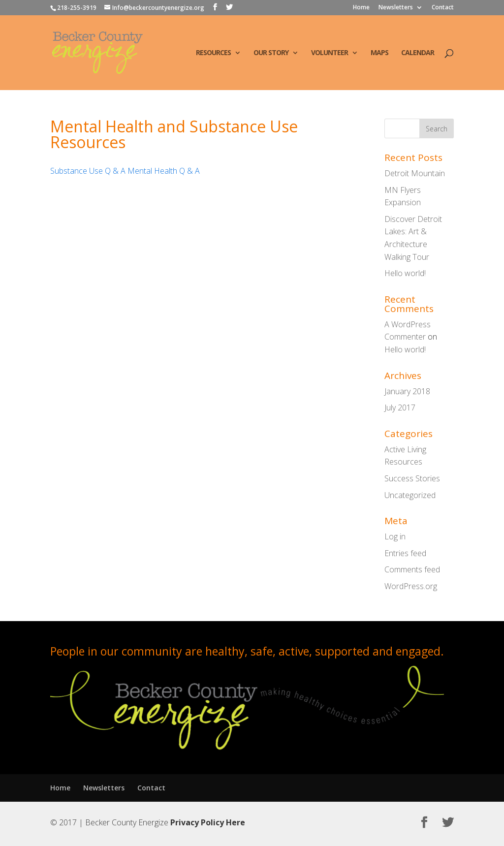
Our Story (271, 53)
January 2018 (407, 391)
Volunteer (330, 53)
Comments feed (412, 569)
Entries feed (405, 553)
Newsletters (396, 8)
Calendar (418, 53)
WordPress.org (411, 586)
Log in (395, 536)
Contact (443, 8)
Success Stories (412, 478)
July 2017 (400, 407)
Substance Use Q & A (88, 171)
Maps (379, 53)
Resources (213, 53)
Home (361, 8)
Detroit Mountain (415, 173)
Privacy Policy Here (208, 822)
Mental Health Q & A (164, 171)
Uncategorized (410, 495)
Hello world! (405, 273)
